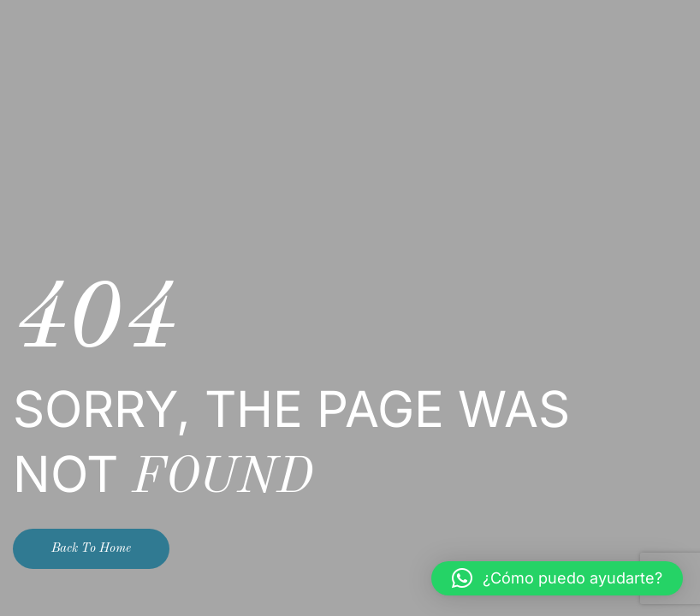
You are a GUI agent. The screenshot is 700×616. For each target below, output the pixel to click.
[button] (557, 578)
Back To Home (91, 549)
